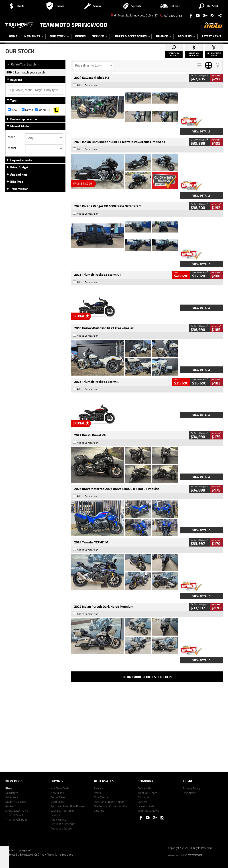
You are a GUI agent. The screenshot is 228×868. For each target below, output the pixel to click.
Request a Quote (61, 828)
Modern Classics (15, 802)
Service (100, 36)
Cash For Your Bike (62, 811)
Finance (164, 36)
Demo (27, 110)
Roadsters (12, 793)
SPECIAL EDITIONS (17, 811)
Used (41, 110)
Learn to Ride (146, 806)
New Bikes (34, 36)
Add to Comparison (88, 85)
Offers (80, 36)
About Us (187, 36)
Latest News (212, 36)
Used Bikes (57, 802)
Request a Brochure (63, 824)
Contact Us (144, 788)
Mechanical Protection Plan (111, 806)
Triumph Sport (14, 815)
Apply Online (58, 819)
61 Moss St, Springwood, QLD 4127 (134, 15)
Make (11, 137)
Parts (97, 793)
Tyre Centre (101, 797)
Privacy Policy (191, 788)
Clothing (99, 811)
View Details (201, 131)
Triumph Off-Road (16, 819)
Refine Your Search (22, 64)
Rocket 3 (11, 806)
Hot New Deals (60, 788)
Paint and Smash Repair (109, 802)
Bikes (9, 788)
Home (13, 36)
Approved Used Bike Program (69, 806)
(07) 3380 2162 (173, 16)
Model (12, 148)
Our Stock (60, 36)
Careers (142, 802)
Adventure (12, 797)
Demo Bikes (58, 797)
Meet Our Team (147, 793)
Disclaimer (189, 793)
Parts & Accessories (133, 36)
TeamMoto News (148, 811)
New (13, 110)
